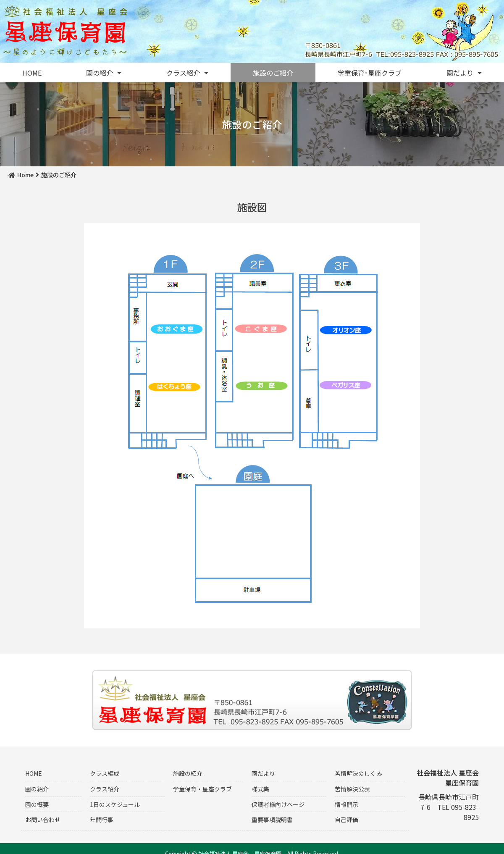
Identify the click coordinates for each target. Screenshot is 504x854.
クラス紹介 (187, 73)
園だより (464, 73)
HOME (32, 73)
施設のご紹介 (273, 73)
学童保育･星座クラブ (370, 73)
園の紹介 (104, 73)
